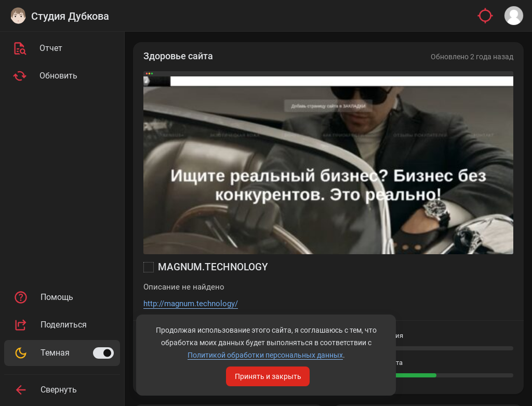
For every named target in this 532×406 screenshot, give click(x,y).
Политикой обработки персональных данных (265, 355)
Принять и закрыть (268, 376)
